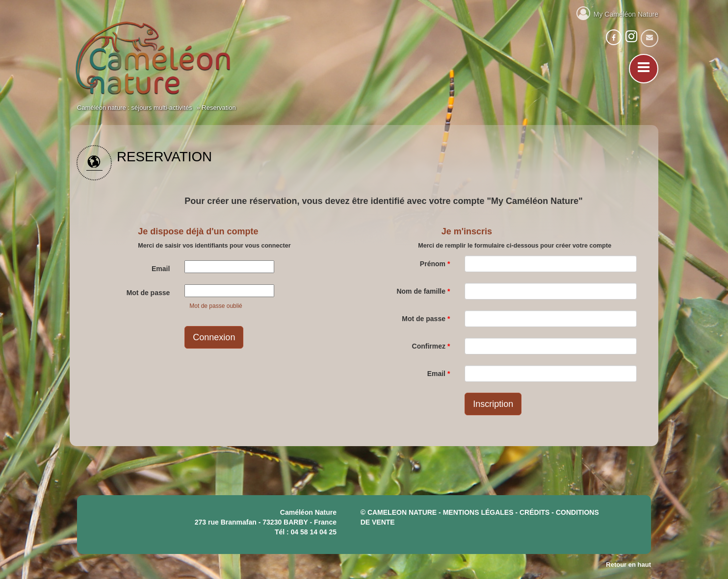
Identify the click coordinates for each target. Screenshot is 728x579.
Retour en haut (628, 565)
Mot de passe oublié (216, 306)
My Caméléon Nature (617, 13)
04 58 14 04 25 (314, 532)
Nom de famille (423, 291)
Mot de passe (148, 293)
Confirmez (431, 346)
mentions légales (478, 512)
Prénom (435, 264)
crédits (534, 512)
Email (161, 269)
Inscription (493, 404)
